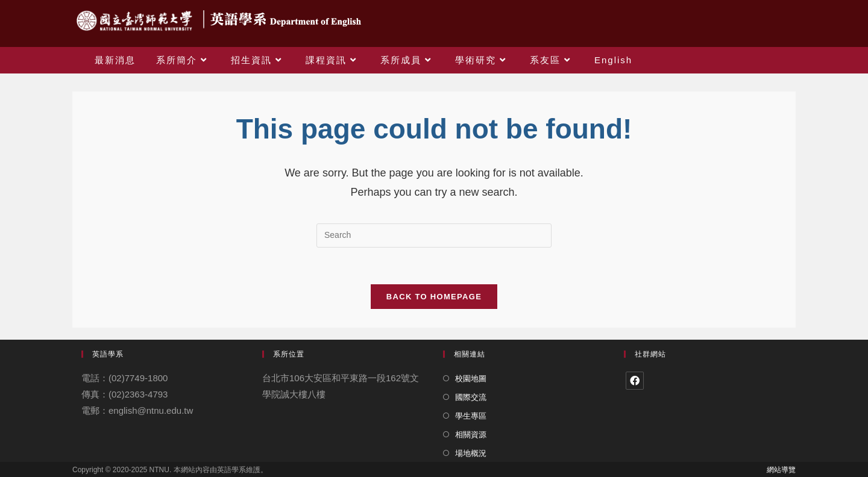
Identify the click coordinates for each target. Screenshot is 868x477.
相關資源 (471, 435)
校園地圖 (471, 379)
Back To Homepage (434, 297)
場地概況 (471, 453)
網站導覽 (781, 470)
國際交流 (471, 397)
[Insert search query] (434, 235)
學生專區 (471, 416)
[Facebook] (635, 381)
